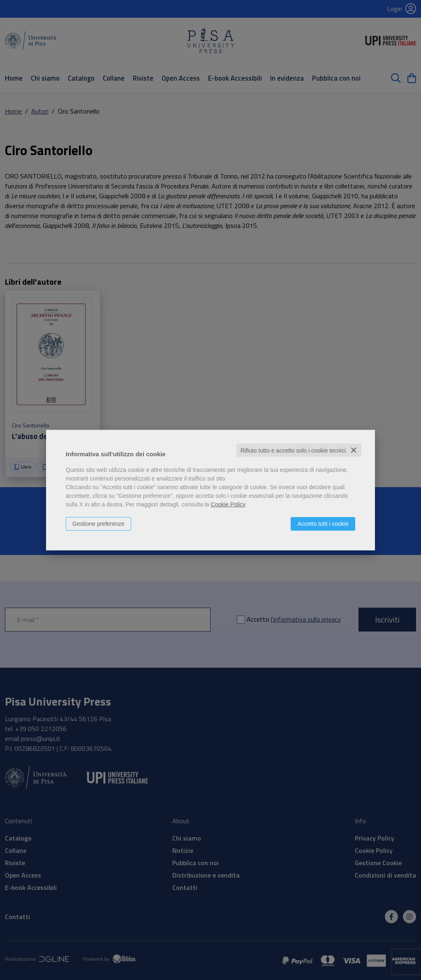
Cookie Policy (228, 504)
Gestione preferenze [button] (98, 523)
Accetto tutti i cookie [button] (323, 523)
